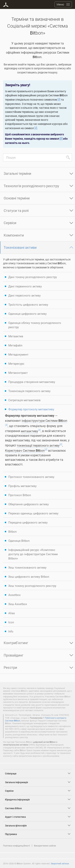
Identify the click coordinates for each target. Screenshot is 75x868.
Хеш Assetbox (18, 604)
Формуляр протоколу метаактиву (31, 409)
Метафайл (15, 345)
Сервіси (10, 223)
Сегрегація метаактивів (24, 400)
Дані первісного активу (24, 295)
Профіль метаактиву (22, 486)
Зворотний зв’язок (60, 863)
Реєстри (10, 667)
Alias (12, 613)
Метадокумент (18, 354)
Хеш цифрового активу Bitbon (29, 577)
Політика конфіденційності (17, 846)
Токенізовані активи (20, 247)
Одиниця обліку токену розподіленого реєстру (35, 325)
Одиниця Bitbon (19, 541)
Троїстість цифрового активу (28, 304)
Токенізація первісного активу (29, 391)
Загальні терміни (17, 173)
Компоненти (14, 235)
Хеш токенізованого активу (27, 567)
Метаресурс (16, 364)
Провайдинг (14, 655)
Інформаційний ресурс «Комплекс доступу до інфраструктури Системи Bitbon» (33, 554)
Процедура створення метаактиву (32, 382)
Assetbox (14, 595)
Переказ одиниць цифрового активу (33, 513)
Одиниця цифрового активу (27, 314)
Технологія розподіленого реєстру (31, 186)
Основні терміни (17, 198)
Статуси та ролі (16, 210)
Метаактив (16, 336)
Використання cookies (45, 846)
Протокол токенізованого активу (31, 477)
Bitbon (12, 531)
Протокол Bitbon (20, 495)
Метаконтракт (18, 373)
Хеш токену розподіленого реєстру (32, 586)
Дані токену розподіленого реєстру (33, 277)
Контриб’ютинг (16, 643)
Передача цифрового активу (28, 522)
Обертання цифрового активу (29, 504)
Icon (11, 622)
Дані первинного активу (25, 286)
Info (11, 631)
